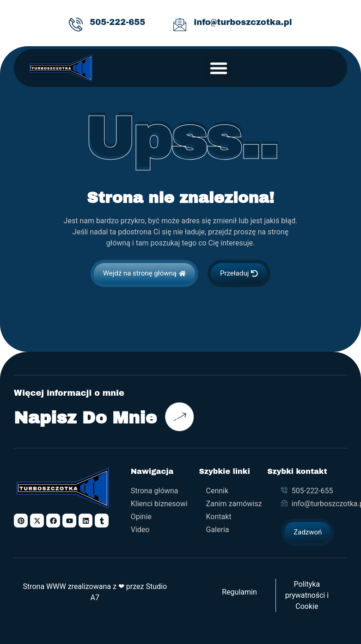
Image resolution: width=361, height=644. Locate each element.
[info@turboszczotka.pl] (180, 25)
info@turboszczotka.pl (243, 22)
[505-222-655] (76, 25)
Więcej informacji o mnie (69, 393)
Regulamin (239, 592)
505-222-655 (117, 22)
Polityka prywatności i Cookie (307, 595)
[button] (219, 68)
